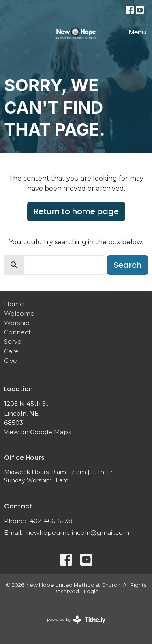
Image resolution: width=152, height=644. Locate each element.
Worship (17, 323)
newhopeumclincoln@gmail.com (78, 533)
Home (14, 304)
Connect (17, 332)
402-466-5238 (51, 521)
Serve (13, 341)
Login (91, 591)
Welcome (19, 313)
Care (11, 351)
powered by (76, 619)
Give (11, 361)
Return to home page (76, 211)
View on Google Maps (37, 432)
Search (127, 265)
